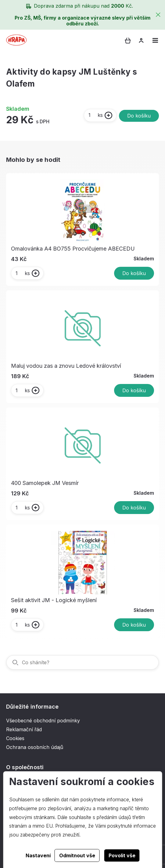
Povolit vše (122, 855)
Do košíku (139, 116)
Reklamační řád (24, 729)
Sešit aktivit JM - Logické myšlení (54, 600)
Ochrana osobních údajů (35, 747)
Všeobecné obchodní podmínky (43, 721)
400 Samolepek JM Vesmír (45, 483)
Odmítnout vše (77, 855)
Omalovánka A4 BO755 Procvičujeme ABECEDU (73, 249)
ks (95, 115)
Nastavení (38, 855)
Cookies (15, 738)
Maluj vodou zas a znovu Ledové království (66, 366)
